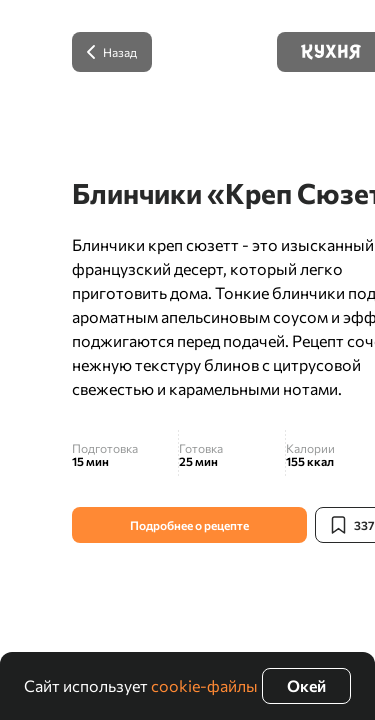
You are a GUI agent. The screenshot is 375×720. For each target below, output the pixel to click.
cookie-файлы (204, 685)
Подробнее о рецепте (189, 525)
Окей (306, 685)
